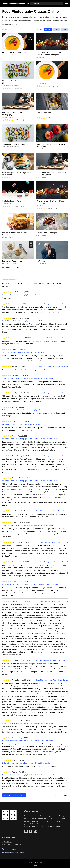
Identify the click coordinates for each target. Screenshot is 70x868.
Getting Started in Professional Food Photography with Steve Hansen (26, 410)
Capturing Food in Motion (12, 201)
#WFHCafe (41, 261)
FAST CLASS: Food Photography (15, 52)
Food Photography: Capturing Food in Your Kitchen (17, 174)
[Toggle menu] (66, 4)
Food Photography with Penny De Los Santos (52, 511)
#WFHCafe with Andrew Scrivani (56, 338)
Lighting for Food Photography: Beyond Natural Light (51, 145)
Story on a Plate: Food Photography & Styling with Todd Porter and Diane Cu (29, 295)
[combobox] (47, 4)
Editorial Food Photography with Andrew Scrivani (51, 456)
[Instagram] (35, 831)
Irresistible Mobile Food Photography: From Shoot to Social (17, 234)
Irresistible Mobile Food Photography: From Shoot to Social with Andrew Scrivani (30, 321)
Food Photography (44, 81)
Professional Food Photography (14, 261)
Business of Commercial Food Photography (14, 114)
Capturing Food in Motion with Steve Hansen (52, 367)
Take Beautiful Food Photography (15, 144)
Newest (57, 29)
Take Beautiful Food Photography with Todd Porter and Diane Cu (25, 352)
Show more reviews (14, 795)
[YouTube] (26, 831)
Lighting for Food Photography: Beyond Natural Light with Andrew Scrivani (28, 763)
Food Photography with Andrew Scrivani (54, 304)
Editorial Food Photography (47, 233)
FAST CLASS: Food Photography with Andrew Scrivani (21, 424)
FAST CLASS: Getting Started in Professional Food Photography (49, 54)
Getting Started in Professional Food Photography (50, 202)
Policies (35, 865)
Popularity (48, 29)
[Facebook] (31, 831)
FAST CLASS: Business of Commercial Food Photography (51, 174)
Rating (65, 29)
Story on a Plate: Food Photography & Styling (17, 82)
